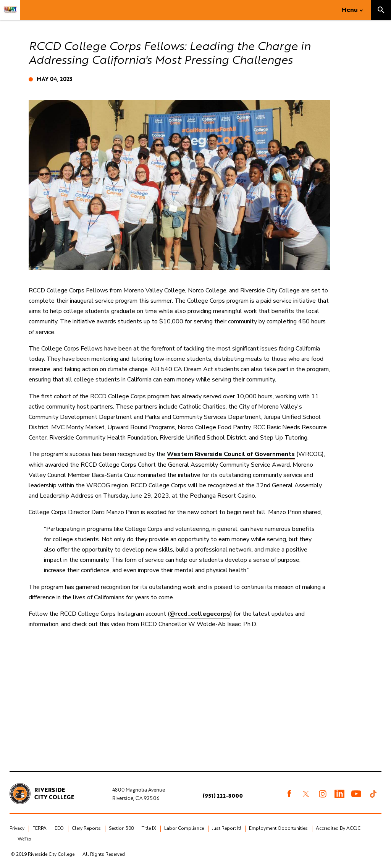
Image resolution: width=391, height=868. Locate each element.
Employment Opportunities (278, 828)
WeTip (24, 839)
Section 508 (121, 828)
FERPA (40, 828)
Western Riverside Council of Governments (231, 454)
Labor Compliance (184, 828)
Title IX (149, 828)
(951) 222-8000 (223, 796)
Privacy (17, 828)
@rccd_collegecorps (200, 614)
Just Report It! (226, 828)
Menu (350, 10)
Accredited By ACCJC (338, 828)
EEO (59, 828)
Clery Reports (86, 828)
